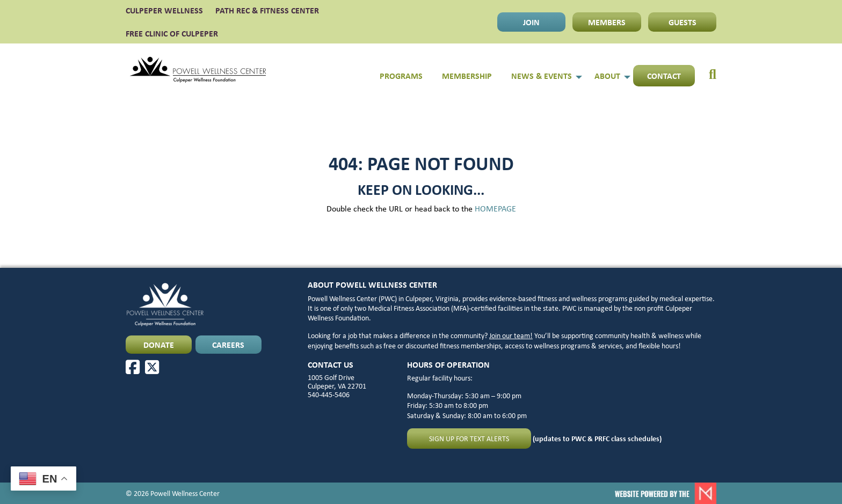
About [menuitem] (607, 76)
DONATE (159, 345)
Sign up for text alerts (469, 439)
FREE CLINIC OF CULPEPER (172, 33)
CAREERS (228, 345)
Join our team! (511, 335)
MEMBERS (607, 22)
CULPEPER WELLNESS (164, 10)
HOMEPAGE (495, 209)
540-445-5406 (329, 395)
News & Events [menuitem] (542, 76)
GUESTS (683, 22)
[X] (152, 367)
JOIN (531, 22)
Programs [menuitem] (401, 76)
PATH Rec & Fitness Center (267, 10)
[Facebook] (133, 367)
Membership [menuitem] (467, 76)
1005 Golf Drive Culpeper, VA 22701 (337, 382)
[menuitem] (706, 70)
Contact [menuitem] (664, 76)
